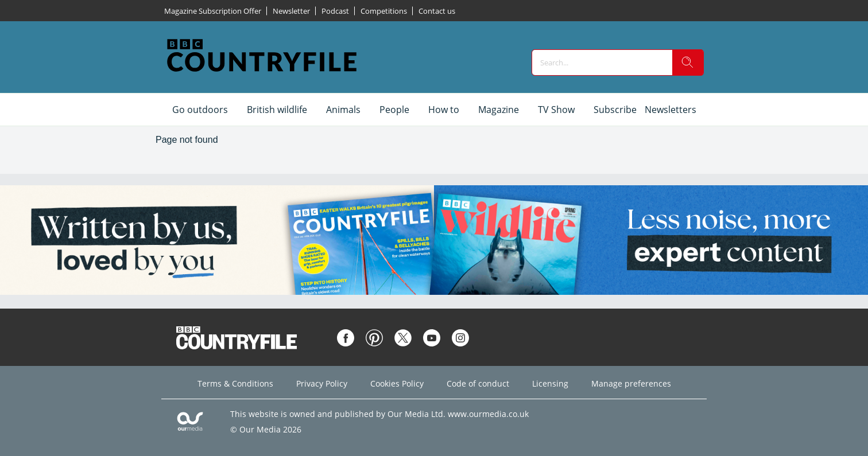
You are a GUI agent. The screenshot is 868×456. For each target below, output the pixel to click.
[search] (688, 63)
